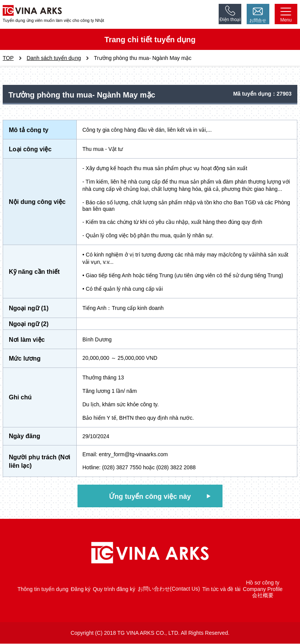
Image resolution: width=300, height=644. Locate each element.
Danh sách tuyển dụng (54, 58)
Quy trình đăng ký (114, 589)
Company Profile (263, 589)
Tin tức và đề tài (221, 589)
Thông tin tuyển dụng (43, 589)
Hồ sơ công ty (263, 583)
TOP (8, 58)
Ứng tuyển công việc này (150, 497)
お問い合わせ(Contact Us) (169, 589)
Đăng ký (80, 589)
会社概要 (263, 596)
